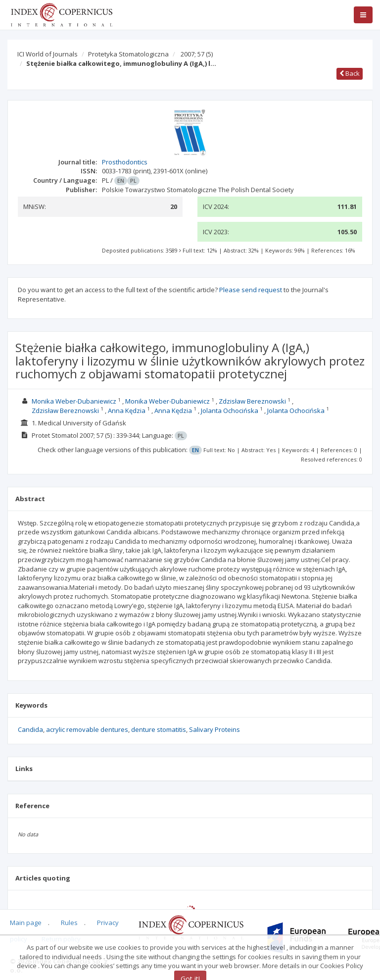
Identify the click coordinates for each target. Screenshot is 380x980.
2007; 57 (197, 54)
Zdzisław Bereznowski (252, 401)
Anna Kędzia (127, 411)
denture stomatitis (159, 729)
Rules (69, 923)
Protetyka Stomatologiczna (128, 54)
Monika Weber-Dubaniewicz (74, 401)
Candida (30, 729)
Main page (26, 923)
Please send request (251, 290)
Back (350, 73)
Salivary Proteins (214, 729)
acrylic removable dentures (87, 729)
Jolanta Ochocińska (230, 411)
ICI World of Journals (47, 54)
